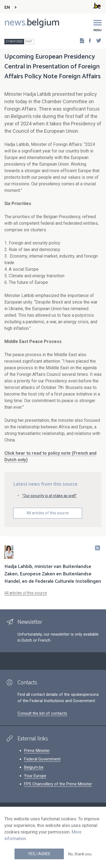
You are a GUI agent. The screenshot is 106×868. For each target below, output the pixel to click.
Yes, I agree (39, 854)
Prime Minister (37, 751)
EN (7, 8)
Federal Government (42, 759)
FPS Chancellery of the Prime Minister (58, 784)
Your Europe (35, 776)
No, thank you (80, 854)
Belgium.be (34, 767)
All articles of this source (48, 513)
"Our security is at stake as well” (49, 496)
